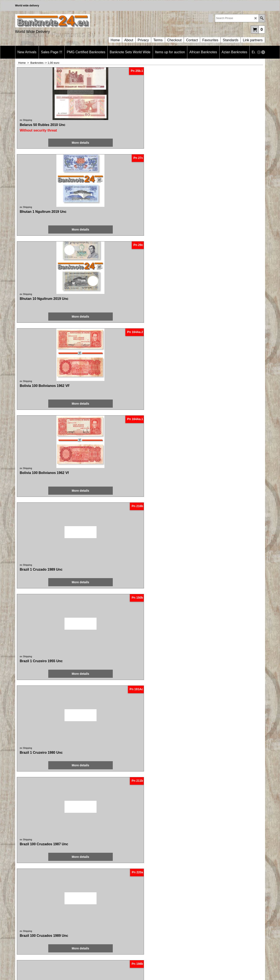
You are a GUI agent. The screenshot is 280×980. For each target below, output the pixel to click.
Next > (175, 811)
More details (40, 143)
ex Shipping (26, 120)
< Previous (108, 811)
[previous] (259, 52)
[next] (263, 52)
